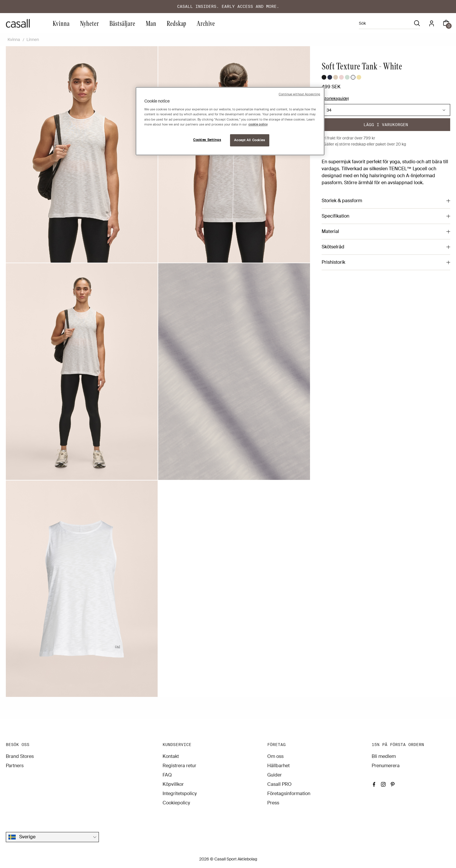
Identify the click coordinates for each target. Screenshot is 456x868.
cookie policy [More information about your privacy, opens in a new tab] (258, 124)
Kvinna (61, 23)
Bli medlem (384, 756)
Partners (15, 766)
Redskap (176, 23)
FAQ (167, 775)
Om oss (275, 756)
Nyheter (89, 23)
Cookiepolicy (176, 803)
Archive (206, 23)
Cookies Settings (207, 140)
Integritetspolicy (180, 793)
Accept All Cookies (250, 140)
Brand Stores (20, 756)
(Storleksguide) (335, 98)
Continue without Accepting (299, 94)
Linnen (33, 40)
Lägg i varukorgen (386, 125)
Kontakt (171, 756)
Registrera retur (179, 766)
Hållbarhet (278, 766)
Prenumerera (386, 766)
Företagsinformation (289, 793)
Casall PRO (279, 784)
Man (151, 23)
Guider (275, 775)
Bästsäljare (122, 23)
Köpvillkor (173, 784)
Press (273, 803)
